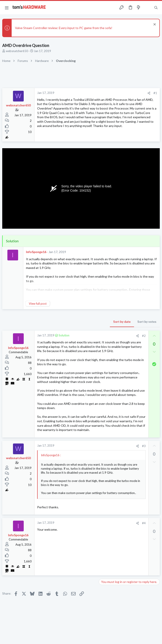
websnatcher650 (17, 51)
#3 (144, 446)
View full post (38, 304)
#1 (155, 93)
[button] (7, 8)
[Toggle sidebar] (147, 8)
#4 (144, 523)
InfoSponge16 (36, 252)
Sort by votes (147, 322)
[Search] (156, 8)
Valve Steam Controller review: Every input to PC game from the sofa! (64, 28)
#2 (144, 336)
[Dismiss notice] (154, 25)
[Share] (149, 93)
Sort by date (122, 322)
